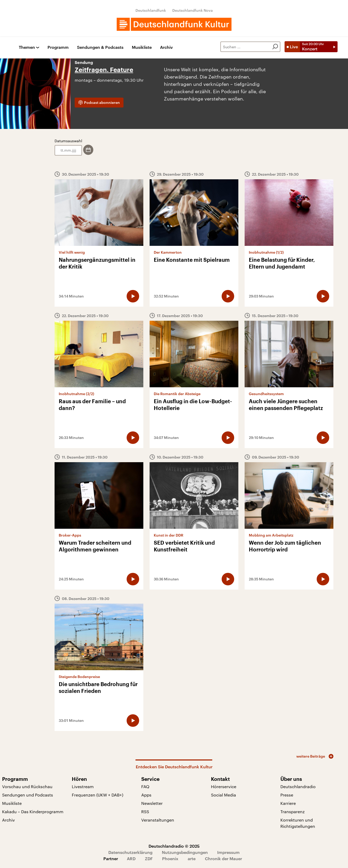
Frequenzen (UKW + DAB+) (98, 795)
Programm (58, 47)
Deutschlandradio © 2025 (174, 846)
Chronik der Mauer (223, 858)
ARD (131, 858)
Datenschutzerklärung (130, 852)
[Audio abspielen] (133, 296)
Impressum (228, 852)
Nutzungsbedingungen (185, 852)
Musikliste (142, 47)
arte (192, 858)
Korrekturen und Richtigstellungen (298, 823)
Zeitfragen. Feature (104, 70)
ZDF (149, 858)
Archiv (166, 47)
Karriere (288, 803)
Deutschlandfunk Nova (193, 10)
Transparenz (293, 811)
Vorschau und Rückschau (27, 786)
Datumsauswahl (68, 141)
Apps (146, 795)
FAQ (145, 786)
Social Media (223, 795)
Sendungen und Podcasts (28, 795)
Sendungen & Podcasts (100, 47)
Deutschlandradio (298, 786)
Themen (27, 47)
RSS (145, 811)
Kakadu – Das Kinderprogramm (33, 811)
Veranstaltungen (158, 820)
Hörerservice (224, 786)
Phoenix (170, 858)
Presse (287, 795)
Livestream (83, 786)
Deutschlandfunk (151, 10)
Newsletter (152, 803)
